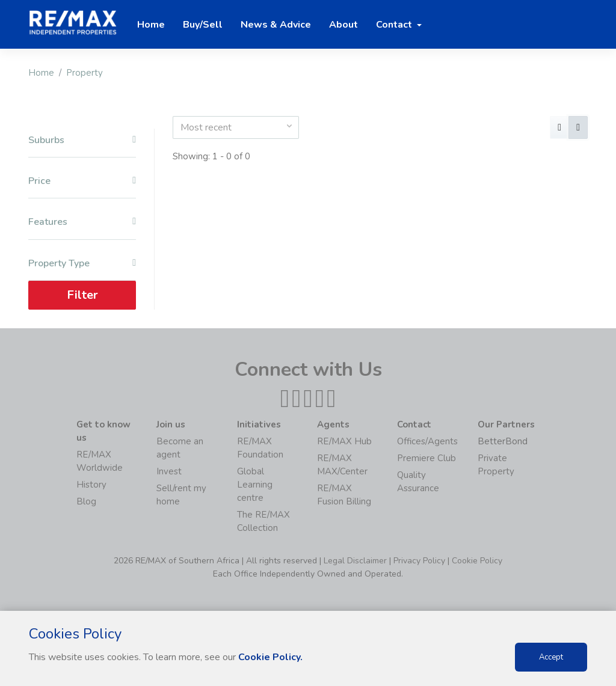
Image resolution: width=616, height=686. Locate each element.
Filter (82, 295)
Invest (169, 471)
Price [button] (82, 181)
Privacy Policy (419, 561)
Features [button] (82, 222)
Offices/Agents (427, 441)
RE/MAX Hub (344, 441)
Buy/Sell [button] (203, 25)
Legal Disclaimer (355, 561)
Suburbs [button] (82, 140)
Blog (86, 501)
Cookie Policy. (270, 657)
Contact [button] (395, 25)
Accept (551, 657)
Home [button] (151, 25)
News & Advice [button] (276, 25)
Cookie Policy (477, 561)
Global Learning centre (255, 485)
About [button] (343, 25)
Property (85, 73)
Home (41, 73)
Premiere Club (427, 458)
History (91, 485)
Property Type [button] (82, 264)
